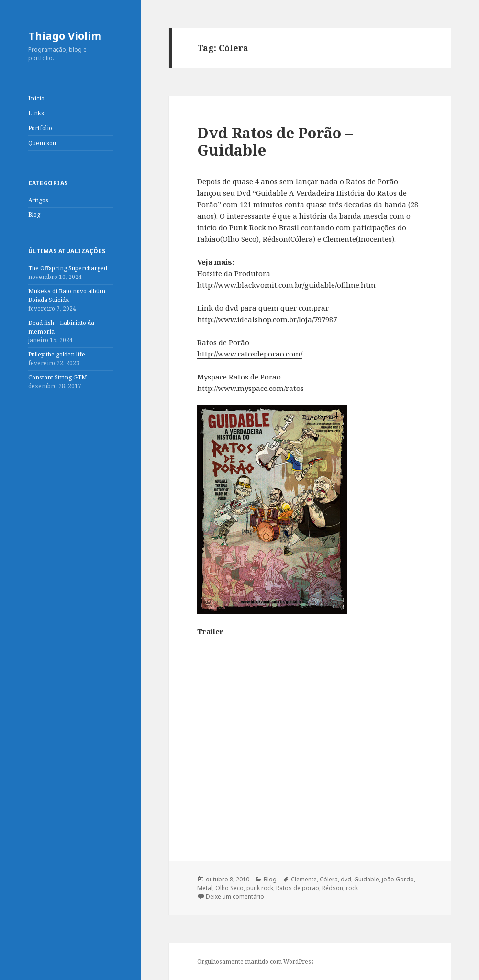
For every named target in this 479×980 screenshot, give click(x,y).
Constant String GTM (58, 377)
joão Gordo (398, 879)
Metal (205, 888)
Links (36, 113)
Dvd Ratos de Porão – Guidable (275, 141)
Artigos (38, 200)
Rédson (333, 888)
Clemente (304, 879)
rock (352, 888)
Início (36, 98)
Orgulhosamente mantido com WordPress (256, 962)
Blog (34, 215)
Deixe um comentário (235, 896)
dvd (346, 879)
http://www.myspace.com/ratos (251, 388)
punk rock (260, 888)
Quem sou (42, 143)
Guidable (367, 879)
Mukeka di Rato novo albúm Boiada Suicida (67, 295)
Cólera (329, 879)
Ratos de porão (298, 888)
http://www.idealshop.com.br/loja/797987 (267, 319)
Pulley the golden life (57, 354)
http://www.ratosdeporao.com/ (250, 354)
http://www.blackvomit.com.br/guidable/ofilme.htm (286, 285)
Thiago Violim (65, 35)
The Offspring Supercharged (68, 268)
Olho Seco (229, 888)
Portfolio (40, 128)
